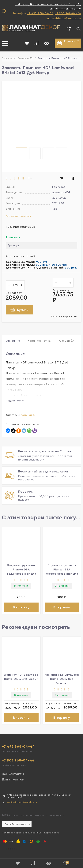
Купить (19, 310)
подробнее (15, 401)
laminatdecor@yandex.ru (64, 18)
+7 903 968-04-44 (68, 13)
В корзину (21, 607)
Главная (7, 58)
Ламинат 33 (25, 58)
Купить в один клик (64, 316)
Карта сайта (52, 833)
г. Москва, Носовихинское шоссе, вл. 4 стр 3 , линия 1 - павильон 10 (48, 6)
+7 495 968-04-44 (40, 13)
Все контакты (13, 774)
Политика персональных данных (22, 833)
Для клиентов (13, 779)
